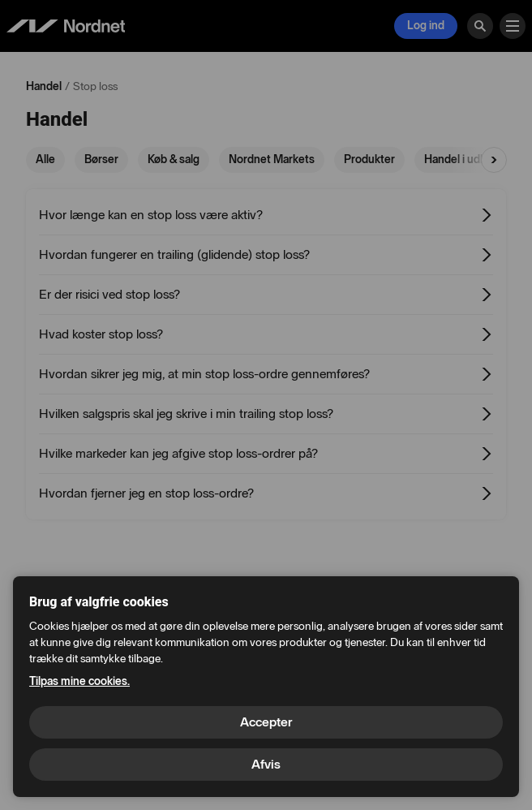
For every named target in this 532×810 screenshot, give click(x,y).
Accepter (266, 722)
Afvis (266, 764)
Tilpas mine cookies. (79, 681)
